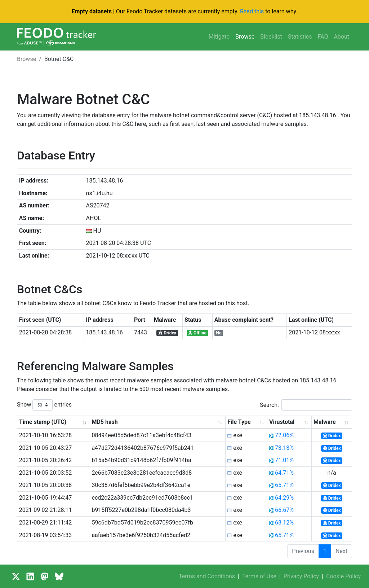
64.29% (284, 498)
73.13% (284, 448)
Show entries (44, 405)
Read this (252, 11)
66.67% (284, 510)
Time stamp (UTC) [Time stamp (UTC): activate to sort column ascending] (43, 422)
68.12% (284, 523)
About (341, 37)
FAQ (323, 37)
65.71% (284, 485)
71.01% (284, 460)
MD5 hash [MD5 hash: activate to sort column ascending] (105, 422)
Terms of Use (259, 576)
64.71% (284, 473)
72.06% (284, 435)
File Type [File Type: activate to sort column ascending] (239, 422)
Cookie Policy (343, 576)
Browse (245, 37)
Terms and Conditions (207, 576)
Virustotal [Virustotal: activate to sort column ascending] (282, 422)
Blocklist (271, 37)
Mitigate (219, 37)
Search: (306, 405)
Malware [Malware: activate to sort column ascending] (324, 422)
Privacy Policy (301, 576)
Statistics (300, 37)
